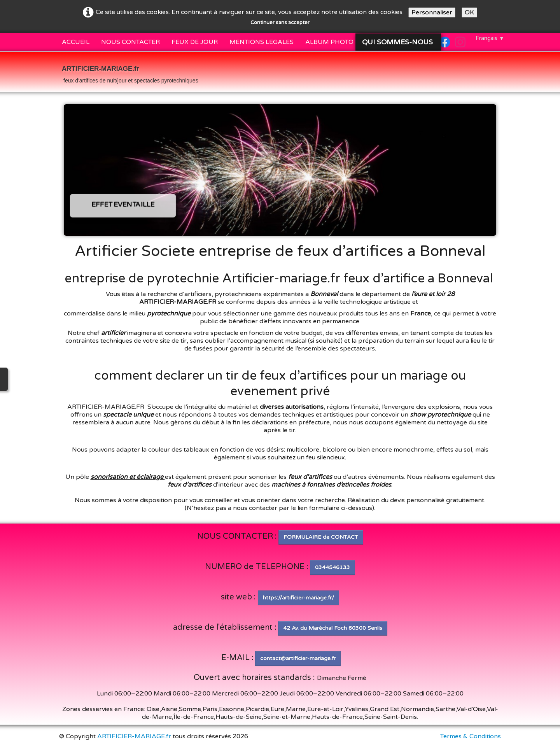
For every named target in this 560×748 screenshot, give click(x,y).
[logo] (130, 73)
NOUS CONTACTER (130, 42)
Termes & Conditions (471, 736)
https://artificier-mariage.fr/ (298, 598)
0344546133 (332, 567)
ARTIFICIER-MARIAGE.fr (134, 736)
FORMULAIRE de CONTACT (321, 537)
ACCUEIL (76, 42)
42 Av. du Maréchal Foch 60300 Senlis (333, 628)
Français (490, 38)
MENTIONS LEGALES (262, 42)
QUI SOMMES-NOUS (398, 42)
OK (469, 12)
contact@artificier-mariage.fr (298, 658)
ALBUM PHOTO (329, 42)
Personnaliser (432, 12)
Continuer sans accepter (280, 23)
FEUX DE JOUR (195, 42)
